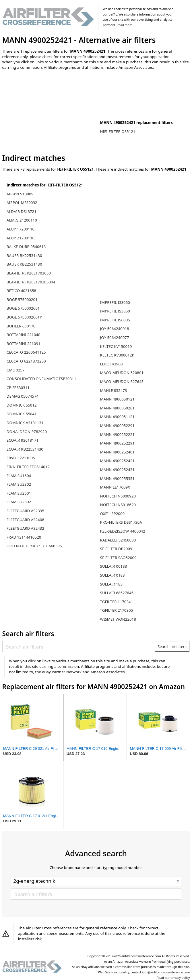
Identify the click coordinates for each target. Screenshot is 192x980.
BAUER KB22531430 (24, 264)
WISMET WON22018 (118, 619)
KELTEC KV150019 (116, 346)
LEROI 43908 (111, 364)
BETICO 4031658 (21, 291)
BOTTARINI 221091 (24, 344)
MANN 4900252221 (117, 434)
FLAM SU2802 (19, 502)
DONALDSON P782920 (27, 432)
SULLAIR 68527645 (117, 593)
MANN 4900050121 (117, 399)
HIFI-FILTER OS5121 (118, 131)
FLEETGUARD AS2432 (25, 528)
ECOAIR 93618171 (23, 440)
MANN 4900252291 (117, 443)
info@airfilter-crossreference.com (166, 972)
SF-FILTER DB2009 (116, 549)
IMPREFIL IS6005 (115, 320)
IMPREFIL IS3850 (115, 311)
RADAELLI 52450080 (118, 540)
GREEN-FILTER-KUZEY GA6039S (34, 546)
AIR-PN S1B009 (20, 194)
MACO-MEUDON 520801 (122, 373)
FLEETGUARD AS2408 (25, 520)
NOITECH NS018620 (118, 505)
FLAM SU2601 (19, 493)
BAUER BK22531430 (24, 256)
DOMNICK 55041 (22, 414)
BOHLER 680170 (21, 326)
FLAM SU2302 (19, 484)
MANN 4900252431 (117, 470)
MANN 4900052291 (117, 426)
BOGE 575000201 (22, 300)
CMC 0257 (16, 370)
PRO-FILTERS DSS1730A (121, 522)
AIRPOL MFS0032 (22, 203)
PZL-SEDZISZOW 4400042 (123, 531)
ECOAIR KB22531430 (25, 449)
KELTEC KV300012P (117, 355)
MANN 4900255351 (117, 478)
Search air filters (172, 647)
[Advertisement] (50, 112)
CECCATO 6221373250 (26, 361)
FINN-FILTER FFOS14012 (28, 467)
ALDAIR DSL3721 (22, 211)
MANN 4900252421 (117, 461)
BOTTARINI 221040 (24, 335)
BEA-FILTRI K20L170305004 (31, 282)
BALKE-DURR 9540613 (26, 247)
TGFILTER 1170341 (117, 602)
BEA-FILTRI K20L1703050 (29, 273)
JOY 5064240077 (115, 338)
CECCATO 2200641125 (26, 352)
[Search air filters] (79, 647)
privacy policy (180, 978)
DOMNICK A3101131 (25, 423)
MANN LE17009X (115, 487)
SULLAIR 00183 (114, 566)
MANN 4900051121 (117, 417)
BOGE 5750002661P (24, 317)
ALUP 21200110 (21, 238)
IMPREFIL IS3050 (115, 302)
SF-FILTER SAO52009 (118, 558)
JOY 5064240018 (115, 329)
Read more (125, 25)
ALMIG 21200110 (22, 220)
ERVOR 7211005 (21, 458)
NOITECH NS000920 (118, 496)
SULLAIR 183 (111, 584)
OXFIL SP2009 (113, 514)
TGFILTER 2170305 (117, 610)
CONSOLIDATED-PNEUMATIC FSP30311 (41, 379)
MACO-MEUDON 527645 (122, 382)
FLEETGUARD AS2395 (25, 511)
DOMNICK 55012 (22, 405)
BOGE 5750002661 (23, 308)
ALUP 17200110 (21, 229)
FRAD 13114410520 (24, 537)
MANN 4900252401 (117, 452)
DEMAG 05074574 (23, 396)
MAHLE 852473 (114, 390)
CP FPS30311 (18, 388)
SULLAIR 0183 (113, 575)
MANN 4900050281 (117, 408)
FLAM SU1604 (19, 476)
